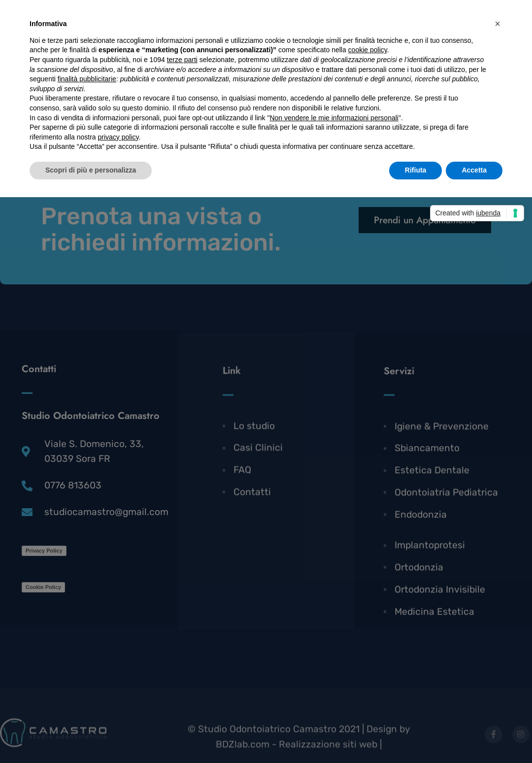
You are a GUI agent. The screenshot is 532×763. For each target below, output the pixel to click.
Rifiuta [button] (416, 170)
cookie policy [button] (368, 50)
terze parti (182, 60)
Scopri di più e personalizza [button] (91, 170)
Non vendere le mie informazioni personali (334, 118)
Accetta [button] (474, 170)
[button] (498, 24)
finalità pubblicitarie (87, 79)
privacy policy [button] (118, 137)
